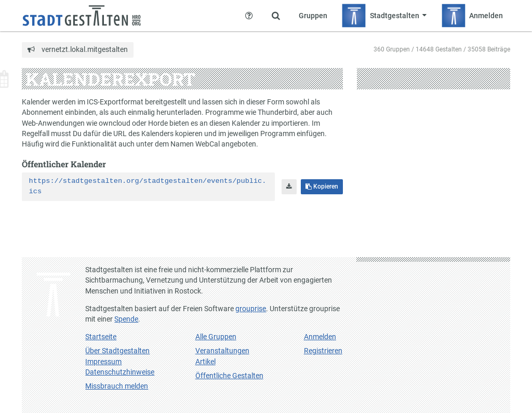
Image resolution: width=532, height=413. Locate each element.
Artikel (205, 362)
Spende (126, 319)
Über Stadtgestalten (117, 351)
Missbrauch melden (117, 386)
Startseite (101, 337)
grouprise (251, 309)
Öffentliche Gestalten (229, 376)
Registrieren (323, 351)
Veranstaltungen (222, 351)
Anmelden (320, 337)
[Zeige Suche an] (276, 16)
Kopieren (322, 186)
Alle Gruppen (216, 337)
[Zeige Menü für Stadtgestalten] (384, 16)
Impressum (103, 362)
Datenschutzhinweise (120, 372)
